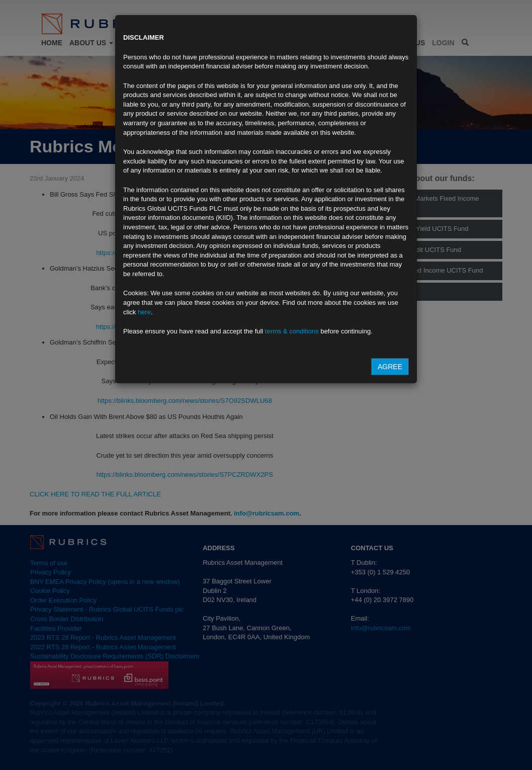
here (144, 312)
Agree (390, 367)
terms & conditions (292, 331)
